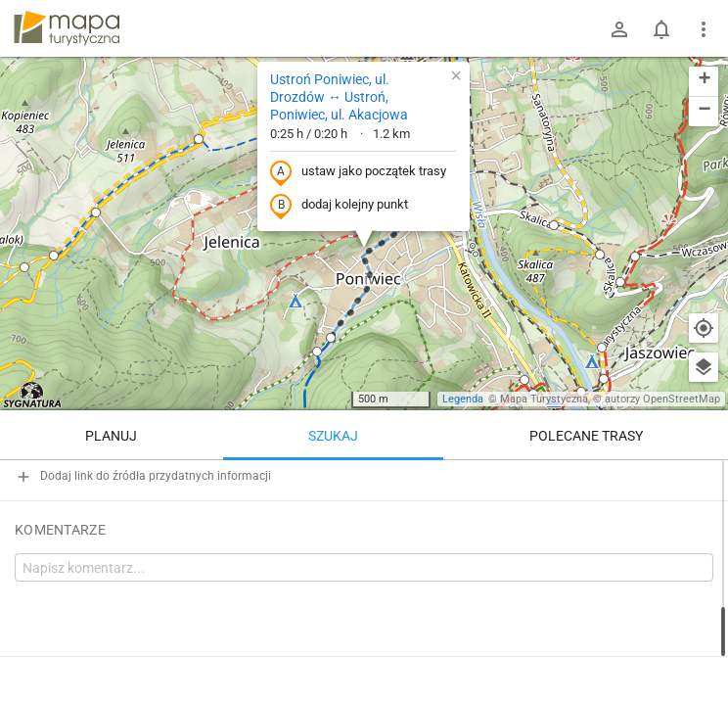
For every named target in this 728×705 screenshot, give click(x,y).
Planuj (111, 436)
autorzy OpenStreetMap (662, 399)
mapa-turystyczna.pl (67, 28)
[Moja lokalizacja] (704, 328)
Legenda (463, 399)
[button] (54, 256)
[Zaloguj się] (619, 29)
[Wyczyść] (704, 482)
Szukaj (333, 436)
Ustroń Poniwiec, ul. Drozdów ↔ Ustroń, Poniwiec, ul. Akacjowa (339, 97)
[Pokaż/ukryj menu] (704, 29)
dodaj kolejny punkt (339, 206)
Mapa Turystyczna (544, 399)
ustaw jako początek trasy (358, 172)
